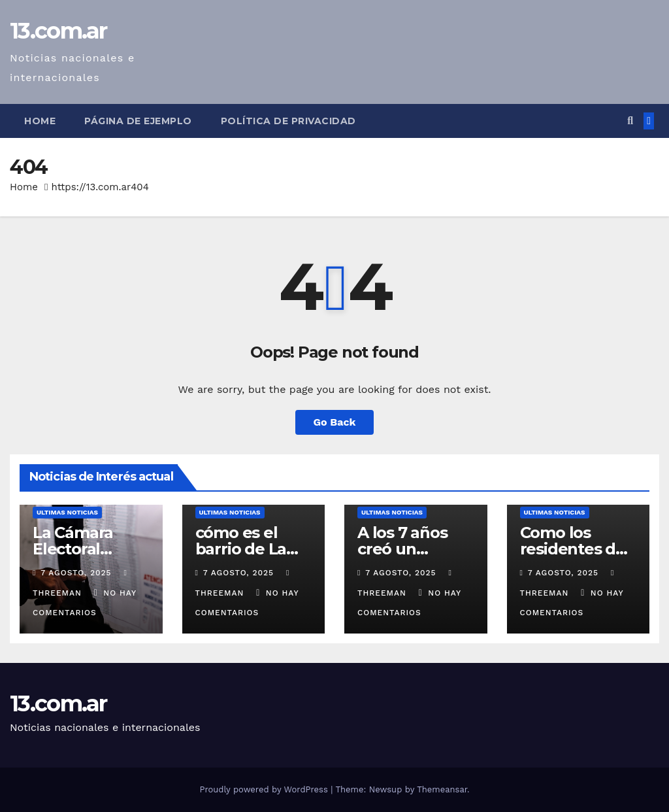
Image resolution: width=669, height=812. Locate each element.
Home (40, 121)
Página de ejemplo (138, 121)
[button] (630, 121)
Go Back (335, 422)
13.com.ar (58, 31)
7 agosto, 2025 (77, 573)
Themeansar (442, 789)
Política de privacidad (288, 121)
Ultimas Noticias (67, 512)
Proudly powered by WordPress (265, 789)
